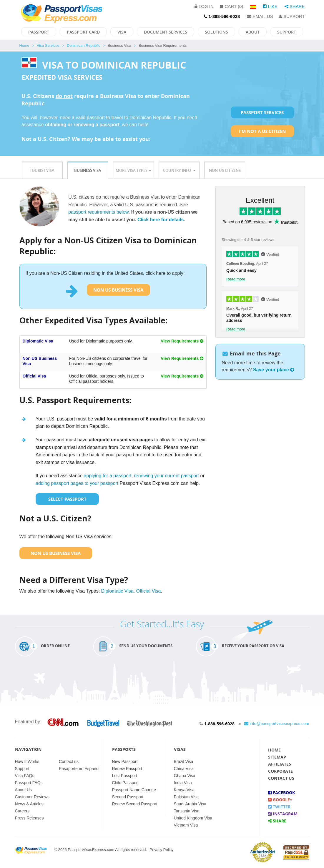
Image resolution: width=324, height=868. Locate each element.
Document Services (166, 32)
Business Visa (88, 170)
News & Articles (29, 804)
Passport (39, 32)
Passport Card (83, 32)
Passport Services (262, 112)
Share (295, 6)
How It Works (27, 761)
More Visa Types (133, 170)
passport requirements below (98, 212)
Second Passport (128, 797)
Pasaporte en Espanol (79, 769)
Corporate (280, 771)
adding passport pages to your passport (77, 483)
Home (24, 45)
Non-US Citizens (225, 170)
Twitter (279, 807)
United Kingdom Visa (193, 818)
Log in (204, 6)
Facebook (281, 793)
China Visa (184, 769)
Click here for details (161, 220)
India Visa (183, 783)
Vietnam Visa (186, 825)
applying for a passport (108, 476)
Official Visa (34, 376)
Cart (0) (231, 6)
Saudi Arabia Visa (190, 804)
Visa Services (48, 45)
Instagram (283, 814)
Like (270, 6)
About (253, 32)
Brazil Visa (184, 761)
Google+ (280, 800)
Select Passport (67, 499)
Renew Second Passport (135, 804)
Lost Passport (125, 776)
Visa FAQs (25, 776)
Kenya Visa (184, 790)
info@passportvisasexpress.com (277, 724)
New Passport (125, 761)
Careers (22, 811)
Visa (122, 32)
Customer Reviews (32, 797)
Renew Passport (127, 769)
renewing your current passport (166, 476)
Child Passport (126, 783)
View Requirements (182, 341)
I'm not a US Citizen (262, 131)
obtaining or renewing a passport (82, 125)
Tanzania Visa (187, 811)
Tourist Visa (42, 170)
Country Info (179, 170)
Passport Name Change (134, 790)
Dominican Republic (84, 45)
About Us (24, 790)
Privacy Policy (162, 850)
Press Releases (29, 818)
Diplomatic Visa (38, 341)
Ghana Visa (185, 776)
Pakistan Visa (186, 797)
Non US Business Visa (118, 290)
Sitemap (277, 757)
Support (292, 16)
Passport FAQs (29, 783)
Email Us (260, 16)
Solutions (216, 32)
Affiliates (280, 764)
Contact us (69, 761)
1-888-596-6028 (219, 724)
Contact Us (281, 778)
